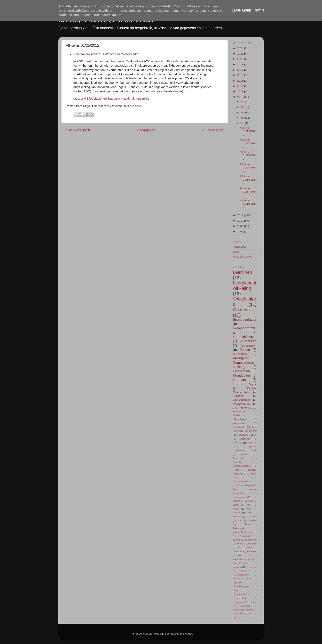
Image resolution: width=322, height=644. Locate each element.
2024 (241, 48)
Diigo (86, 106)
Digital (253, 384)
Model (236, 415)
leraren (245, 571)
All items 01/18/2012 (248, 179)
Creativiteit (245, 439)
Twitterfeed (238, 528)
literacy (253, 431)
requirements (239, 602)
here (138, 106)
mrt (243, 112)
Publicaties (240, 247)
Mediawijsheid (242, 404)
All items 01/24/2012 (248, 168)
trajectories (238, 614)
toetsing (249, 610)
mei (243, 107)
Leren (236, 505)
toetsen (236, 610)
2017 (241, 70)
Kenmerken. (240, 412)
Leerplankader (242, 400)
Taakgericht (115, 99)
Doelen (245, 350)
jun (243, 102)
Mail (249, 505)
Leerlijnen (243, 272)
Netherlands (240, 419)
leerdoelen (251, 567)
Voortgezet (245, 536)
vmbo (250, 614)
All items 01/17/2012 (248, 192)
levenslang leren (242, 579)
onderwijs (143, 99)
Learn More (241, 10)
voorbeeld (243, 435)
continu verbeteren (247, 544)
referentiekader (240, 598)
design (249, 548)
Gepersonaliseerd (242, 466)
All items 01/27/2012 (248, 143)
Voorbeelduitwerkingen (244, 532)
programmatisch (241, 594)
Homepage (146, 130)
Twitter (248, 524)
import (250, 555)
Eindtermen (241, 371)
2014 (241, 86)
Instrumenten (239, 497)
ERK (90, 99)
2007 (241, 231)
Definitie (237, 443)
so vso (253, 602)
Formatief (238, 462)
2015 (241, 81)
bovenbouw (251, 540)
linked (240, 431)
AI (255, 435)
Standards (251, 516)
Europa (245, 454)
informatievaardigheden (244, 559)
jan (243, 123)
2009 (241, 226)
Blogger (187, 634)
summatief (245, 606)
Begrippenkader (245, 319)
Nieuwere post (78, 130)
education (238, 423)
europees (252, 551)
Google (248, 408)
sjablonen (100, 99)
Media (236, 509)
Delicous (252, 443)
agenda (237, 540)
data (236, 408)
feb (243, 118)
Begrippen (249, 345)
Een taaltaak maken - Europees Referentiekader (106, 54)
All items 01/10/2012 (248, 204)
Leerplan (239, 380)
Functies (238, 396)
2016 (241, 75)
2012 (241, 97)
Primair (236, 513)
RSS (249, 513)
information (245, 563)
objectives (238, 583)
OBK (236, 384)
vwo (235, 617)
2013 (241, 91)
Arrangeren (241, 358)
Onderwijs (243, 310)
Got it (260, 10)
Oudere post (213, 130)
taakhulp (130, 99)
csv (239, 548)
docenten (237, 551)
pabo (235, 590)
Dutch (254, 450)
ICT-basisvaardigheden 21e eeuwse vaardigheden (245, 489)
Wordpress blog (243, 257)
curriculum (249, 341)
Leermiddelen (243, 337)
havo (239, 555)
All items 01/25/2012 (248, 155)
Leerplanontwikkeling (245, 286)
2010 (241, 221)
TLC (240, 520)
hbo (254, 427)
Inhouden (240, 354)
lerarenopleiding (241, 575)
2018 (241, 64)
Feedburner (239, 458)
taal (83, 99)
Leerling (249, 501)
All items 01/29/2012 (248, 131)
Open (249, 509)
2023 (241, 54)
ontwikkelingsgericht (243, 586)
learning (237, 567)
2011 (241, 215)
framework (239, 427)
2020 (241, 59)
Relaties (237, 516)
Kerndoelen (241, 375)
